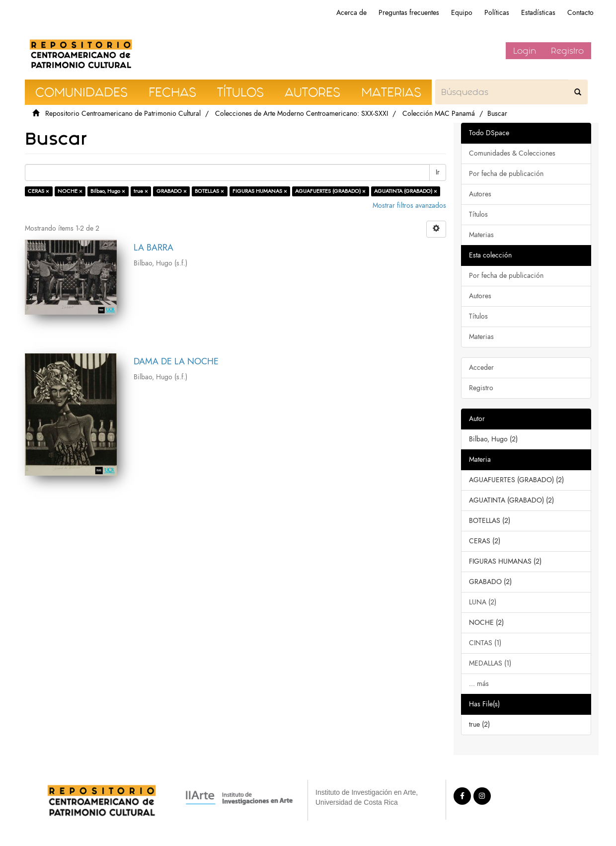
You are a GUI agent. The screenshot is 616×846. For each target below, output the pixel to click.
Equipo (462, 13)
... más (479, 684)
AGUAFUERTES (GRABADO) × (330, 191)
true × (141, 191)
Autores (480, 194)
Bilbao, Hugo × (108, 191)
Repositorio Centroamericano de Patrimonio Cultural (123, 114)
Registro (567, 51)
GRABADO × (172, 191)
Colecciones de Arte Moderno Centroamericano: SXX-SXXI (302, 114)
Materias (481, 235)
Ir (438, 172)
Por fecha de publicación (506, 174)
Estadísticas (538, 13)
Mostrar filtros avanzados (409, 206)
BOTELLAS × (209, 191)
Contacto (580, 13)
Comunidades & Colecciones (512, 153)
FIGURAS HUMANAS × (260, 191)
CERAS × (38, 191)
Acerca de (351, 13)
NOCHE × (70, 191)
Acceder (481, 368)
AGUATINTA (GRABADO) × (406, 191)
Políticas (497, 13)
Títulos (478, 214)
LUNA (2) (483, 602)
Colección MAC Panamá (439, 114)
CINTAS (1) (485, 643)
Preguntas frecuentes (409, 13)
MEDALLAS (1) (490, 663)
